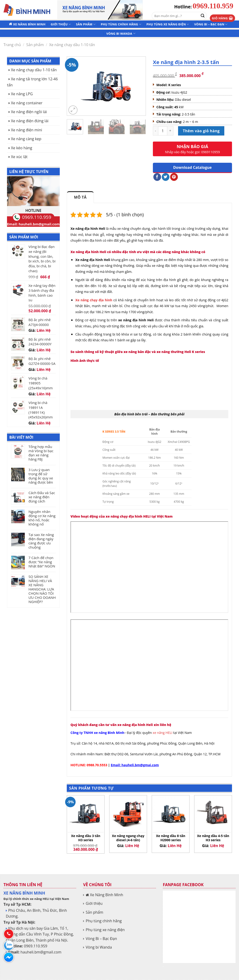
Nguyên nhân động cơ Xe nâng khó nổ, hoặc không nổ (42, 518)
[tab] (80, 197)
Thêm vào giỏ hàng (201, 131)
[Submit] (203, 16)
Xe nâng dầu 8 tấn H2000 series (170, 838)
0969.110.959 (213, 6)
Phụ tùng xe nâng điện (168, 24)
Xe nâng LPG (22, 94)
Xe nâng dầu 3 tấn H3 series (86, 838)
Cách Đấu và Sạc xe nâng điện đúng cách (42, 497)
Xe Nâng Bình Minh (29, 24)
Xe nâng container (27, 103)
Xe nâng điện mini (26, 130)
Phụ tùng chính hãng (121, 24)
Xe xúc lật (19, 157)
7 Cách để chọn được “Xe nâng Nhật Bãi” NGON (42, 562)
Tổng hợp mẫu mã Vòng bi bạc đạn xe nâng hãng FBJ (41, 453)
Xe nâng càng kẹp (26, 139)
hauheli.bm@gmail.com (39, 224)
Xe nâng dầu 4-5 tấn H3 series (213, 838)
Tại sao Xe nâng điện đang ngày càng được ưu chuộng (41, 541)
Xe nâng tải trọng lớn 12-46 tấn (32, 82)
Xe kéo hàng (22, 148)
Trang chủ (12, 45)
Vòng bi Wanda (121, 33)
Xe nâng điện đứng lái (30, 121)
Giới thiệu (61, 24)
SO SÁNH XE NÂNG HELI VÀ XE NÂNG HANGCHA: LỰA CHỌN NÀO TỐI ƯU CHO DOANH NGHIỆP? (42, 589)
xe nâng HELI (163, 733)
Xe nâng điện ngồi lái (29, 112)
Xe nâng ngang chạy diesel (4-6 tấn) (128, 838)
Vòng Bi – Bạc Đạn (211, 24)
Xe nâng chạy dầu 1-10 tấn (72, 45)
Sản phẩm (86, 24)
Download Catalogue (192, 167)
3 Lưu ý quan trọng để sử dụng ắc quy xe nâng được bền (41, 476)
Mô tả (80, 197)
